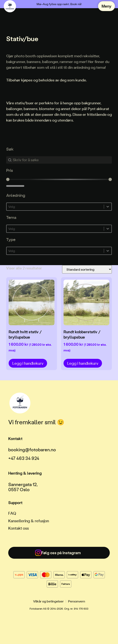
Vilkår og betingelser (48, 601)
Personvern (77, 601)
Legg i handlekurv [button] (28, 363)
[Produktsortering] (87, 269)
